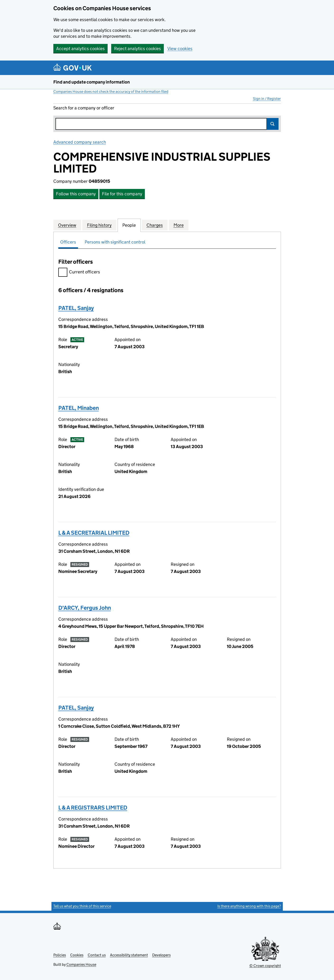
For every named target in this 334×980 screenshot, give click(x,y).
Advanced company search (80, 142)
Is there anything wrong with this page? (249, 906)
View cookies (180, 49)
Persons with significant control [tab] (115, 242)
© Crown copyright (265, 966)
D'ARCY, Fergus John (85, 608)
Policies (60, 955)
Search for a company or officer (84, 108)
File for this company (122, 194)
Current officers (79, 273)
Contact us (97, 955)
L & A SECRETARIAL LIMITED (94, 533)
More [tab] (179, 225)
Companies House (81, 964)
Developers (161, 955)
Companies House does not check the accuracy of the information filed (111, 91)
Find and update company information (92, 82)
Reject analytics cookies (137, 49)
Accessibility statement (129, 955)
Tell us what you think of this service (82, 906)
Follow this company (76, 194)
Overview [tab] (67, 225)
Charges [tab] (155, 225)
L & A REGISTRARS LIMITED (93, 808)
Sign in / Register (267, 99)
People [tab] (129, 225)
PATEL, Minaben (79, 408)
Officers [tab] (68, 242)
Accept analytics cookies (80, 49)
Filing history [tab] (99, 225)
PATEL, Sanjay (76, 308)
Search (273, 124)
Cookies (77, 955)
